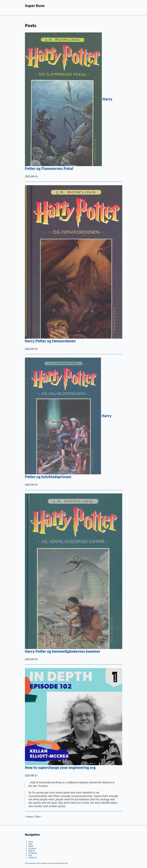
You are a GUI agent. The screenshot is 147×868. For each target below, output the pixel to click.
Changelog (33, 853)
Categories (33, 858)
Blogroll (31, 851)
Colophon (32, 848)
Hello (30, 844)
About (31, 846)
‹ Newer (29, 817)
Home (31, 842)
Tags (30, 855)
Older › (38, 817)
